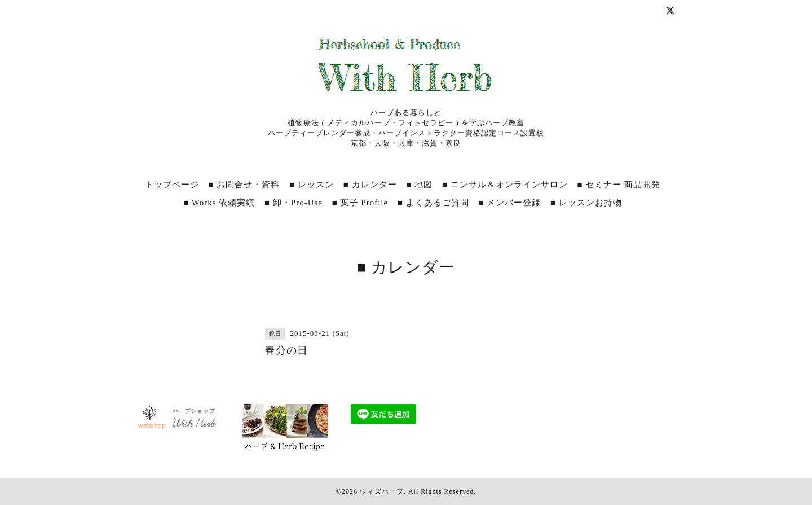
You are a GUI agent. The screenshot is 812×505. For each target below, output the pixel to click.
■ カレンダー (370, 185)
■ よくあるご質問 (433, 203)
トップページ (172, 185)
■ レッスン (312, 185)
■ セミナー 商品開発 (619, 185)
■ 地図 (419, 185)
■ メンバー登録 (509, 203)
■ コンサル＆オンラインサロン (505, 185)
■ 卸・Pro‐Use (294, 203)
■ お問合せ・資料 (244, 185)
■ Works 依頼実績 (219, 203)
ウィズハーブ (382, 491)
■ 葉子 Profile (360, 203)
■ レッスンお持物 (586, 203)
